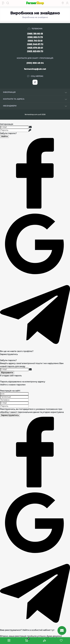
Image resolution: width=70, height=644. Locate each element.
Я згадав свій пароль (11, 376)
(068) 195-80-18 (35, 34)
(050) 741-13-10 (35, 41)
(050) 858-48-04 (35, 63)
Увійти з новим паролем (13, 385)
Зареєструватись (9, 354)
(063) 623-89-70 (35, 51)
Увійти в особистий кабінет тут (38, 630)
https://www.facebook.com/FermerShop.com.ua (35, 82)
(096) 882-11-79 (35, 37)
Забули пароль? (8, 133)
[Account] (67, 3)
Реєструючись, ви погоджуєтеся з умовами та (32, 411)
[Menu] (3, 3)
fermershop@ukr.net (35, 69)
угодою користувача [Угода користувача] (53, 412)
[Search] (8, 3)
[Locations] (63, 3)
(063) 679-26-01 (35, 48)
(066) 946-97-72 (35, 44)
